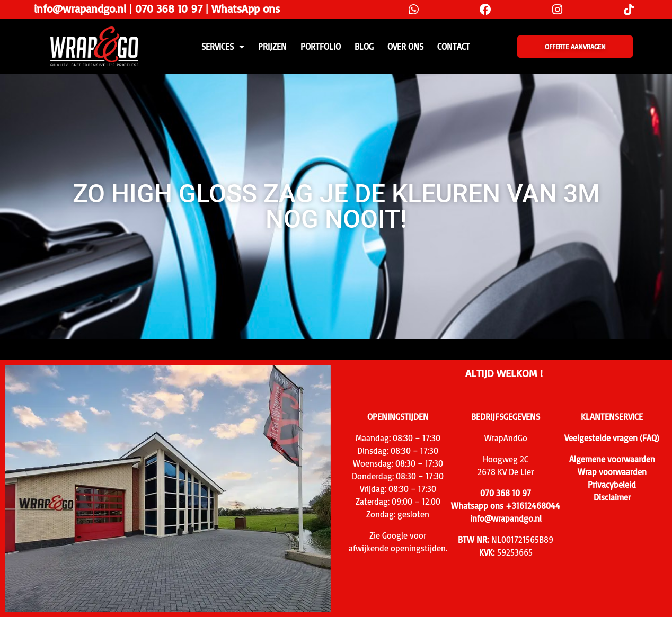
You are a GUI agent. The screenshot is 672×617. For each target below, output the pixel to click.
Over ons (405, 47)
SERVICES (223, 47)
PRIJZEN (272, 47)
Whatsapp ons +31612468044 (506, 506)
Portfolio (321, 47)
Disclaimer (612, 497)
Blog (364, 47)
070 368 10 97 (169, 8)
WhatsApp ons (246, 8)
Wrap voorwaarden (612, 472)
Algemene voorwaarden (612, 459)
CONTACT (454, 47)
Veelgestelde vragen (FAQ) (612, 438)
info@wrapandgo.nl (80, 8)
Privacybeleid (612, 485)
